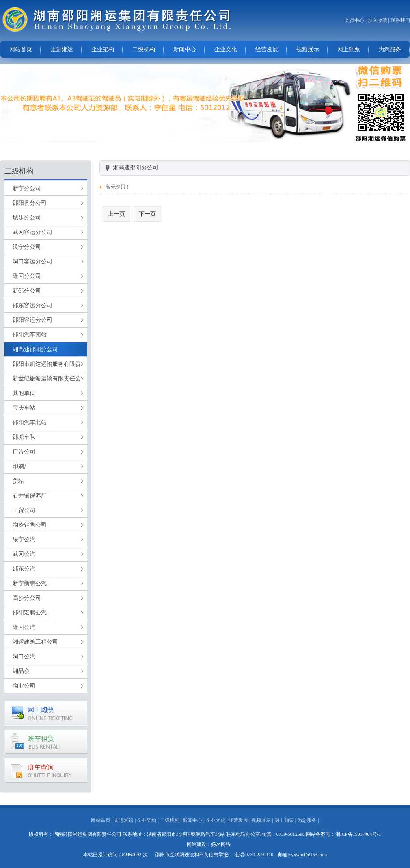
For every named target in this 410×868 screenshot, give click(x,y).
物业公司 (24, 686)
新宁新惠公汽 (30, 583)
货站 (18, 481)
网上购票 (349, 49)
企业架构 (103, 49)
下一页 (147, 214)
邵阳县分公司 (30, 203)
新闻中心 (185, 49)
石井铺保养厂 (30, 496)
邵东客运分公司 (32, 305)
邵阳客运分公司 (32, 320)
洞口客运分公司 (32, 261)
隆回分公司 (27, 276)
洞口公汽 (24, 656)
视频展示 (308, 49)
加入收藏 (378, 20)
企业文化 (226, 49)
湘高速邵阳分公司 (35, 349)
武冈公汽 (24, 554)
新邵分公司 (27, 291)
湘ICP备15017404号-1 (358, 834)
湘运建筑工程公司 (35, 642)
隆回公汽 (24, 627)
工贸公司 (24, 510)
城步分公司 (27, 218)
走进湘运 (62, 49)
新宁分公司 (27, 188)
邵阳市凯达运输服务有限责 (47, 364)
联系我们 (400, 20)
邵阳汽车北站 (30, 422)
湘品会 (21, 671)
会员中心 (354, 20)
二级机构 (144, 49)
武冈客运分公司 (32, 232)
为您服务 (390, 49)
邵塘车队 (24, 437)
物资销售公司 (30, 525)
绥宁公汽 (24, 539)
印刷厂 (21, 466)
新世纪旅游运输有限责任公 (47, 379)
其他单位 (24, 393)
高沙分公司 (27, 598)
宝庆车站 (24, 408)
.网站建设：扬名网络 (208, 844)
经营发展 (267, 49)
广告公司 (24, 452)
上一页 (117, 214)
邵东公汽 (24, 569)
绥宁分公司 (27, 247)
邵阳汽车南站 (30, 335)
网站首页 (21, 49)
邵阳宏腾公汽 (30, 613)
